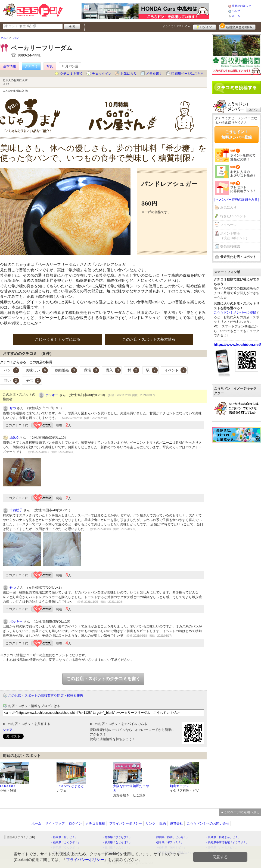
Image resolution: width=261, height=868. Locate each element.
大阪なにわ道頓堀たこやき (131, 788)
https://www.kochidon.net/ (237, 345)
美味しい (37, 370)
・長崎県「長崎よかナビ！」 (223, 837)
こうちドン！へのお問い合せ (208, 823)
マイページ (228, 225)
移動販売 (66, 370)
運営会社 (176, 823)
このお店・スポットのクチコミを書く (103, 679)
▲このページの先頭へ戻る (240, 812)
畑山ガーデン (179, 786)
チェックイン (102, 74)
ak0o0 (14, 438)
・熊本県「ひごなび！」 (117, 837)
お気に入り (129, 74)
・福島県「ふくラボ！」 (65, 842)
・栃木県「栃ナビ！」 (64, 837)
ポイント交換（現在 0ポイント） (235, 236)
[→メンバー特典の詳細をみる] (237, 200)
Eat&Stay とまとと (70, 786)
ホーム (236, 16)
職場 (91, 370)
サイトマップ (55, 823)
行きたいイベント (233, 216)
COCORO (7, 786)
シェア (8, 730)
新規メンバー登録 (237, 26)
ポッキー (52, 395)
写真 (50, 66)
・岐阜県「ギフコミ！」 (169, 842)
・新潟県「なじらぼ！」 (117, 842)
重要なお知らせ (241, 6)
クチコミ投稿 (95, 823)
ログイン (205, 26)
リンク (151, 823)
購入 (113, 370)
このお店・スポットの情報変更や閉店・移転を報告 (46, 696)
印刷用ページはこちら (188, 74)
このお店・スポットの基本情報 (149, 339)
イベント (176, 370)
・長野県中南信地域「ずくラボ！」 (227, 842)
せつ (13, 408)
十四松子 (16, 510)
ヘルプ (236, 11)
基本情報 (10, 66)
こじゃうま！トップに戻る (58, 339)
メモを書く (154, 74)
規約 (163, 823)
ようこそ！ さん (177, 26)
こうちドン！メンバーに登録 (235, 313)
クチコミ (31, 66)
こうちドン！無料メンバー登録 (237, 134)
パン (11, 370)
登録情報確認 (230, 247)
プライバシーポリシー (126, 823)
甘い (11, 381)
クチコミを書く (72, 74)
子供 (33, 381)
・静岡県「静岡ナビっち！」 (171, 837)
